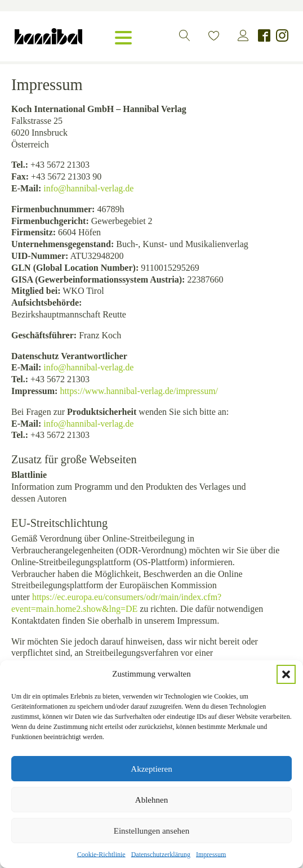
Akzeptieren (151, 769)
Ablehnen (151, 800)
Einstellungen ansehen (152, 831)
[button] (286, 674)
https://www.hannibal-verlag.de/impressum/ (139, 391)
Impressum (211, 854)
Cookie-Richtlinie (101, 854)
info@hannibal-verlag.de (88, 188)
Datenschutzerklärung (161, 854)
